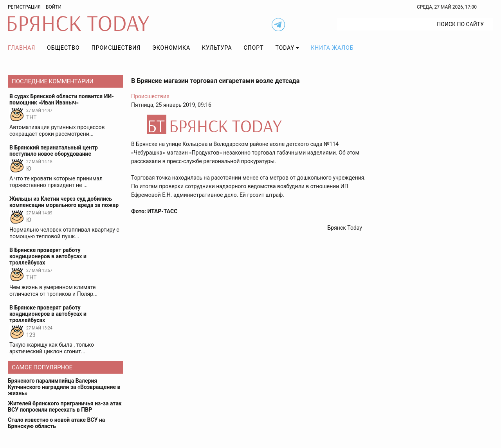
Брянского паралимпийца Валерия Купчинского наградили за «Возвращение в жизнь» (64, 387)
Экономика (171, 48)
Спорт (254, 48)
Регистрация (24, 7)
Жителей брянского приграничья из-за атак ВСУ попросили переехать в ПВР (65, 407)
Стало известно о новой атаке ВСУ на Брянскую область (56, 423)
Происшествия (116, 48)
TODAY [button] (285, 48)
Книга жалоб (332, 48)
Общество (63, 48)
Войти (54, 7)
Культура (217, 48)
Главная (22, 48)
